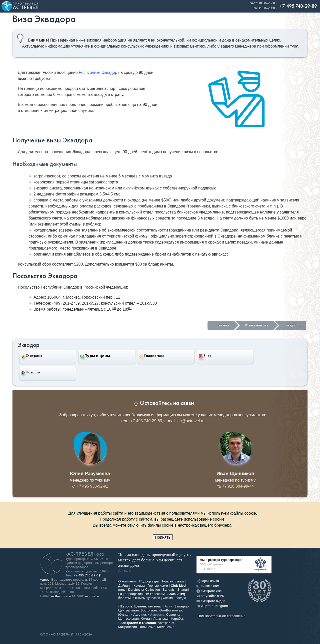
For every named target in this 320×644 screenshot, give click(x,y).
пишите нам (208, 586)
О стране (31, 356)
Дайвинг (124, 586)
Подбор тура (149, 581)
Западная (182, 606)
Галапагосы (152, 356)
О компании (127, 581)
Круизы (139, 586)
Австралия (166, 623)
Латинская (161, 619)
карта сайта (208, 581)
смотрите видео (211, 601)
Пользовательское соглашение (221, 616)
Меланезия (166, 627)
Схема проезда (174, 598)
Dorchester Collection (144, 590)
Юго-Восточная (170, 610)
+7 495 (87, 575)
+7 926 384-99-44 (235, 486)
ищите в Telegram (212, 606)
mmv (122, 590)
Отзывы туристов (147, 598)
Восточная (149, 610)
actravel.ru (92, 596)
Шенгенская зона (147, 606)
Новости (30, 372)
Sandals (168, 590)
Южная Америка (257, 325)
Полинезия (147, 627)
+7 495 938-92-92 (90, 486)
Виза (205, 356)
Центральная (128, 610)
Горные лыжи (158, 586)
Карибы (177, 619)
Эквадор (290, 325)
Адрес (45, 580)
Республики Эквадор (98, 72)
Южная (124, 615)
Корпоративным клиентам (145, 594)
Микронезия (127, 627)
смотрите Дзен (210, 591)
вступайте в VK (210, 596)
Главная (223, 325)
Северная (174, 615)
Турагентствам (173, 581)
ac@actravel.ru (191, 421)
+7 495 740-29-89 (146, 421)
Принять (163, 537)
